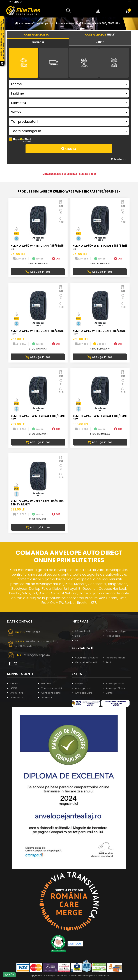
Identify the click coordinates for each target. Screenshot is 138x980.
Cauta (69, 149)
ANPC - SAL (17, 693)
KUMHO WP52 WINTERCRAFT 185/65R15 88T (37, 247)
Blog (78, 636)
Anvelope (27, 23)
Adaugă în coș (38, 272)
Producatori (113, 636)
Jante (109, 693)
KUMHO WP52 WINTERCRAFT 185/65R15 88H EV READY (37, 503)
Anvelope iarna (115, 683)
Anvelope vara (84, 693)
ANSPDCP (47, 698)
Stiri (77, 640)
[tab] (38, 42)
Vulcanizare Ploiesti (87, 658)
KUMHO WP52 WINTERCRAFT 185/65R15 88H (93, 23)
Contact (15, 683)
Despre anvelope (116, 631)
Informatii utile (83, 631)
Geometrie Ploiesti (86, 662)
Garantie (46, 683)
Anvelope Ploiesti (116, 688)
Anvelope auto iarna (50, 23)
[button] (69, 11)
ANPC (14, 688)
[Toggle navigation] (129, 2)
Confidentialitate (51, 693)
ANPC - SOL (17, 698)
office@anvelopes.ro (37, 655)
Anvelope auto (84, 688)
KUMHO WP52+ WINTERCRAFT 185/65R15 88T (100, 247)
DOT (56, 259)
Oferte (79, 683)
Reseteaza (119, 159)
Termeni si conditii (52, 688)
